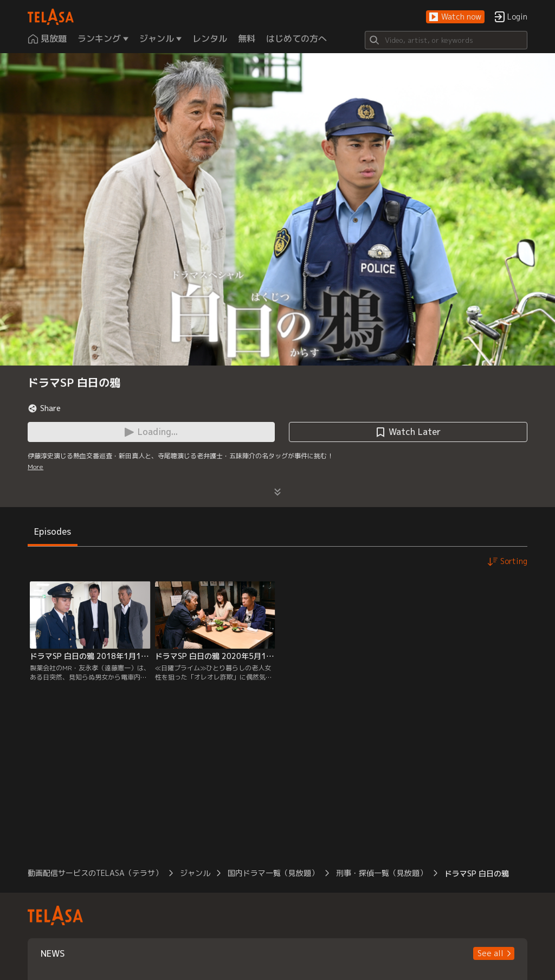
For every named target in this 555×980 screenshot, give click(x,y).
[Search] (446, 40)
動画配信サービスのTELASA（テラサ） (95, 873)
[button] (455, 17)
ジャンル (195, 873)
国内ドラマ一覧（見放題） (273, 873)
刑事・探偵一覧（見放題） (382, 873)
